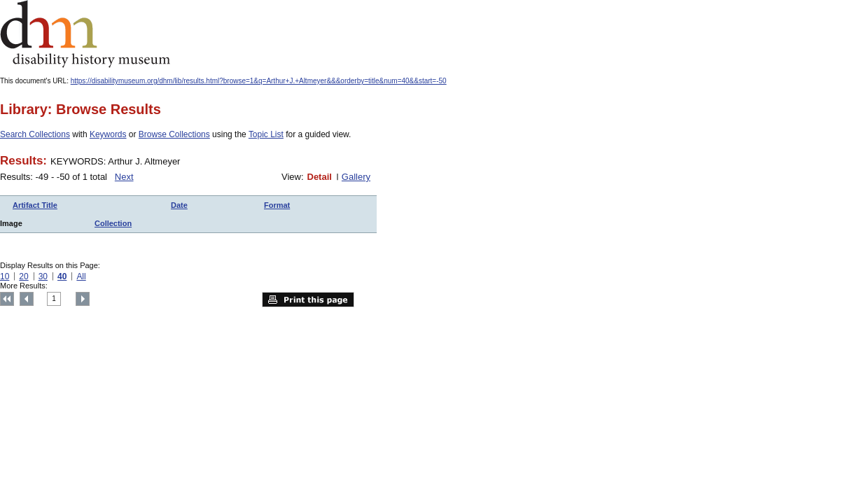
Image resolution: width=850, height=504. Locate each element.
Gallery (356, 177)
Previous (27, 299)
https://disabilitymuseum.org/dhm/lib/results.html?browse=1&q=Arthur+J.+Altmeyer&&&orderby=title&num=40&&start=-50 (259, 81)
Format (277, 205)
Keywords (108, 134)
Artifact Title (35, 205)
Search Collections (35, 134)
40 (62, 276)
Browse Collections (174, 134)
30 (43, 276)
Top (7, 299)
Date (179, 205)
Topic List (266, 134)
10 (5, 276)
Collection (113, 223)
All (81, 276)
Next (124, 177)
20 (23, 276)
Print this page (308, 300)
